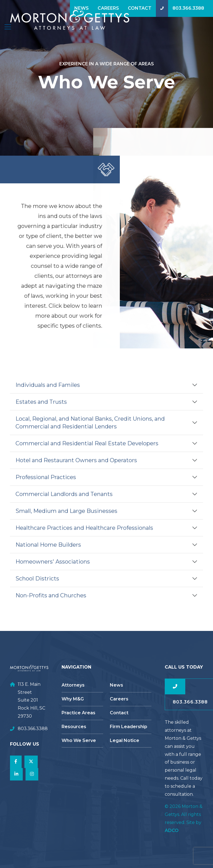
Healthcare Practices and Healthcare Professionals (84, 537)
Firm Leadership (129, 727)
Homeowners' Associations (53, 571)
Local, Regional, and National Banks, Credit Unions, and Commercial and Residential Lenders (90, 432)
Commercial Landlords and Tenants (64, 503)
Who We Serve (79, 740)
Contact (140, 8)
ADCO (172, 830)
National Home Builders (48, 554)
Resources (74, 727)
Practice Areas (78, 713)
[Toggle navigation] (8, 27)
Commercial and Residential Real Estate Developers (87, 453)
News (82, 8)
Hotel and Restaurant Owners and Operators (76, 469)
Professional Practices (46, 486)
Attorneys (73, 685)
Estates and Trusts (41, 411)
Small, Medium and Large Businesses (66, 520)
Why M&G (73, 699)
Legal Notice (125, 740)
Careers (108, 8)
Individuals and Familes (48, 394)
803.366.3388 (188, 8)
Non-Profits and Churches (51, 605)
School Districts (37, 588)
